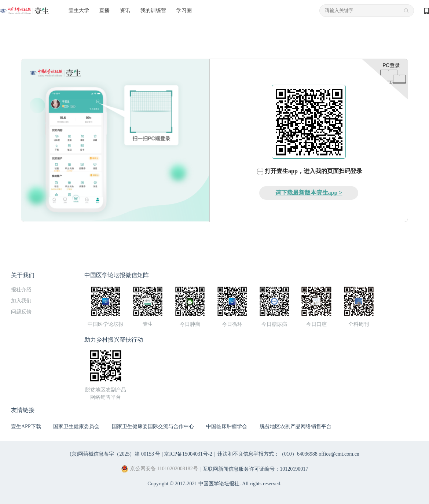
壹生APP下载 (26, 426)
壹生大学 (79, 10)
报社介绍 (21, 290)
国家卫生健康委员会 (76, 426)
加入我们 (21, 301)
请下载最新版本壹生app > (309, 193)
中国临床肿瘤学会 (227, 426)
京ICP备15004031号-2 (188, 454)
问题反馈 (21, 312)
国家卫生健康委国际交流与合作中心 (153, 426)
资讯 (125, 10)
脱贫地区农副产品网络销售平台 (296, 426)
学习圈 (184, 10)
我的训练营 (153, 10)
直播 (104, 10)
